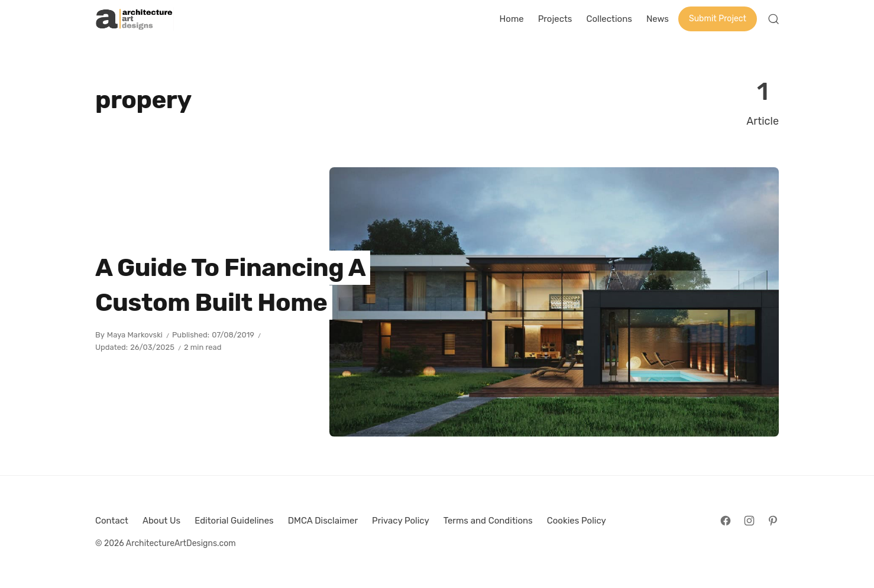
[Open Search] (773, 19)
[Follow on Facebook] (726, 521)
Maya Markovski (135, 335)
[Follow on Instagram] (749, 521)
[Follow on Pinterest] (773, 521)
